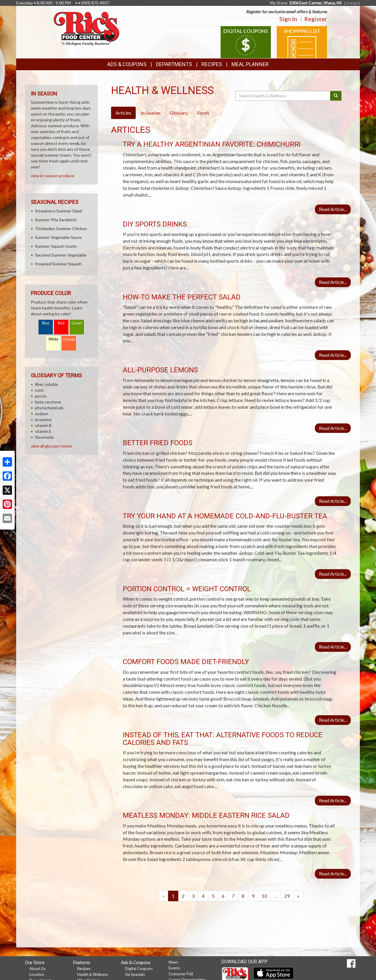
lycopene (43, 419)
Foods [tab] (203, 113)
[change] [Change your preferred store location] (352, 3)
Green (77, 323)
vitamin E (43, 431)
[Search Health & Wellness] (283, 96)
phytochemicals (49, 408)
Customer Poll (181, 974)
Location (37, 974)
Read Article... (333, 209)
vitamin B (43, 425)
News (173, 962)
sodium (42, 414)
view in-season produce (53, 176)
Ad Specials (135, 974)
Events (174, 968)
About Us (37, 969)
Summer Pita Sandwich (56, 220)
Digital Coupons (139, 969)
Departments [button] (174, 64)
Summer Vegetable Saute (58, 237)
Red (61, 323)
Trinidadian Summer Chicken (61, 228)
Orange (69, 339)
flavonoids (45, 437)
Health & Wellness (93, 974)
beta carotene (48, 402)
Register (316, 19)
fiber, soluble (47, 384)
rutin (39, 390)
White (53, 339)
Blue (46, 323)
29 (287, 896)
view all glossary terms (51, 446)
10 (264, 896)
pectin (41, 396)
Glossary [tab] (179, 113)
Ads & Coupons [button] (127, 64)
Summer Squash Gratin (56, 246)
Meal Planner (250, 64)
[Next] (298, 896)
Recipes (212, 64)
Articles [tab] (123, 113)
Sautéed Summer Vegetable (61, 255)
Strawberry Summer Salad (58, 211)
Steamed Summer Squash (58, 264)
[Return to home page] (87, 28)
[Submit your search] (336, 96)
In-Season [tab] (151, 113)
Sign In (288, 19)
